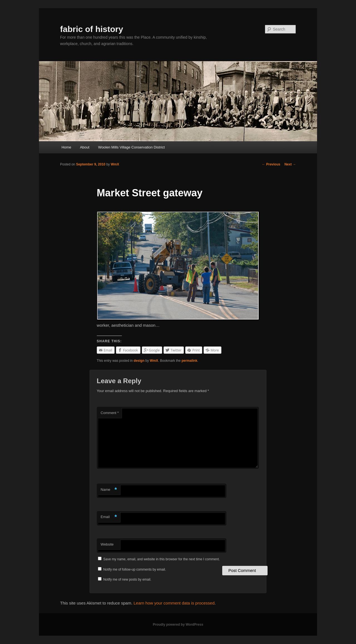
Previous (271, 164)
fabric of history (92, 29)
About (85, 147)
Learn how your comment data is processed (174, 603)
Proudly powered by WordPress (178, 625)
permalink (190, 361)
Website (107, 544)
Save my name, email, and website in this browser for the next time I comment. (161, 559)
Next (290, 164)
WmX (115, 164)
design (139, 361)
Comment (110, 413)
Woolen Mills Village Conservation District (131, 147)
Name (109, 490)
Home (66, 147)
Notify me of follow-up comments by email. (134, 569)
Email (109, 517)
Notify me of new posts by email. (127, 579)
